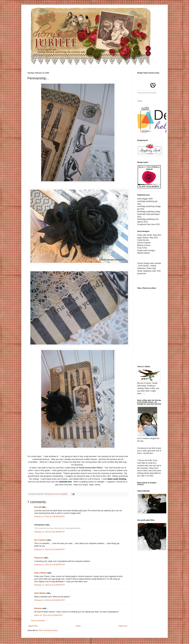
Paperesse (39, 558)
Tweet (140, 101)
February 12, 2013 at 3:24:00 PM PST (50, 565)
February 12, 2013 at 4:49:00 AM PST (50, 517)
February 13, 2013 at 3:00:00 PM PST (50, 600)
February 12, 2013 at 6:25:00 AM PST (50, 550)
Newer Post (33, 626)
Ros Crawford (40, 540)
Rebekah (38, 608)
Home (78, 626)
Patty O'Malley (41, 573)
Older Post (123, 626)
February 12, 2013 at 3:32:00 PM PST (50, 585)
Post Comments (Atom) (48, 630)
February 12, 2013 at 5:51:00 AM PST (50, 532)
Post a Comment (38, 621)
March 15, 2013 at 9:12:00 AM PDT (49, 615)
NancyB (38, 507)
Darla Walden (40, 593)
